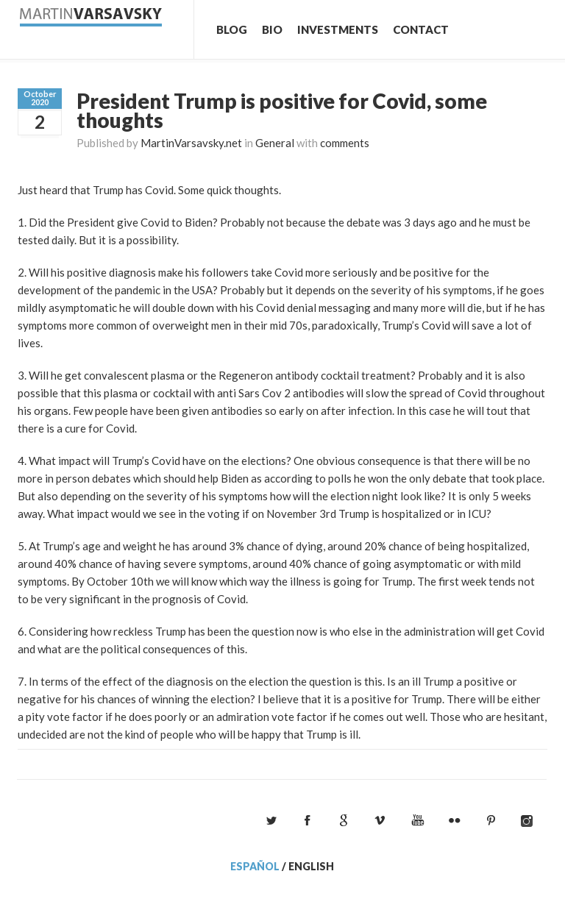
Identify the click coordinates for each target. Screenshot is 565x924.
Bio (272, 29)
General (275, 143)
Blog (232, 29)
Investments (338, 29)
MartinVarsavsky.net (191, 143)
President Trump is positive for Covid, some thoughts (282, 110)
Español (255, 866)
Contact (421, 29)
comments (345, 143)
